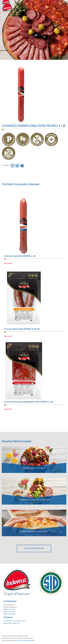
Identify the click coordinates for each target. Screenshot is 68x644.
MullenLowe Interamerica (24, 641)
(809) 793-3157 (9, 612)
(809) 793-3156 (9, 609)
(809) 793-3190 (9, 614)
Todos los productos (34, 549)
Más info (8, 264)
